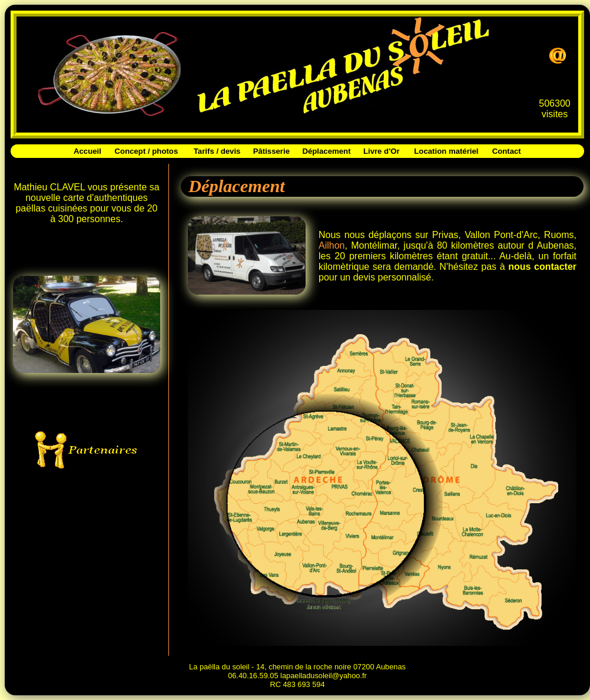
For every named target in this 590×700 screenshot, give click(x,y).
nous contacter (542, 267)
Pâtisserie (271, 151)
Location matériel (446, 151)
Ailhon (332, 245)
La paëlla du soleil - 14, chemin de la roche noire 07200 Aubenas (297, 667)
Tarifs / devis (217, 151)
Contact (507, 151)
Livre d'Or (382, 151)
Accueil (87, 151)
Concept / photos (147, 151)
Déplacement (326, 151)
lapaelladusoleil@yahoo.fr (324, 676)
